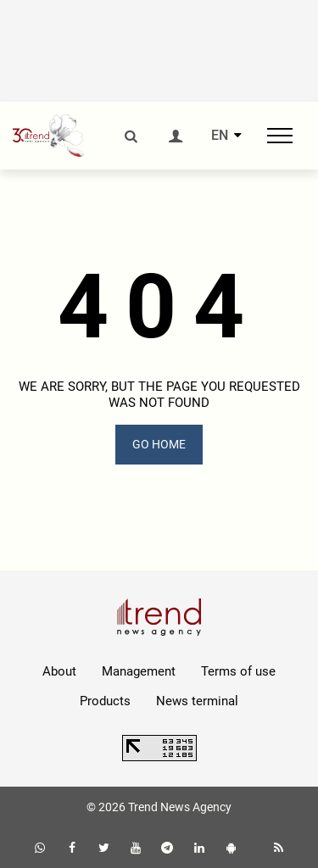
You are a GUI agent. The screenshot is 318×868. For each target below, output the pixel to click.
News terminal (197, 701)
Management (139, 671)
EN (220, 136)
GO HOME (159, 444)
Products (105, 701)
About (59, 671)
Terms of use (238, 671)
